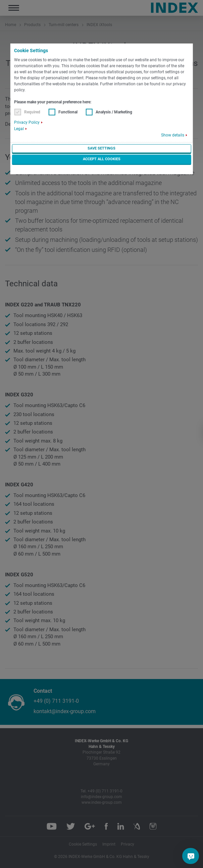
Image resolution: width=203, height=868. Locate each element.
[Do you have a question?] (191, 856)
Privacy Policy (27, 122)
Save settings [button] (102, 148)
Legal (19, 129)
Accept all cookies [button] (102, 159)
